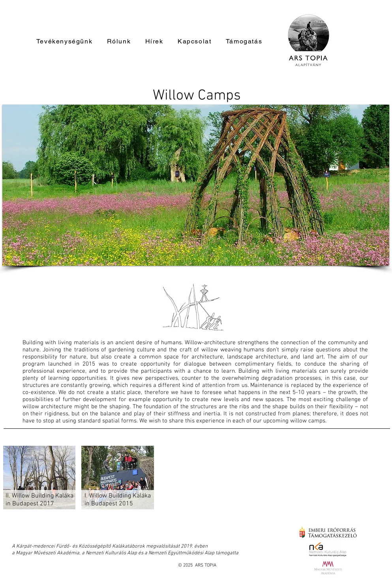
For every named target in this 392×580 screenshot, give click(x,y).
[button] (196, 185)
